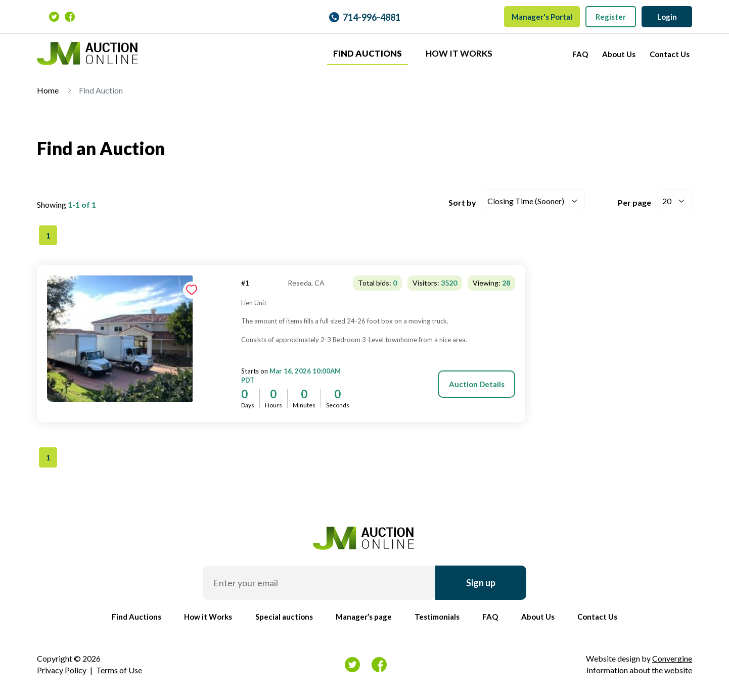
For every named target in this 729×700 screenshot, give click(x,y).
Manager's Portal (542, 17)
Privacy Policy (62, 670)
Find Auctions (368, 53)
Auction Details (477, 384)
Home (48, 90)
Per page (634, 202)
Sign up (481, 583)
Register (611, 17)
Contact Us (670, 54)
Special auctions (284, 617)
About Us (619, 54)
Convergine (672, 658)
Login (667, 17)
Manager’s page (364, 617)
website (678, 670)
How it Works (459, 53)
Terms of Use (119, 670)
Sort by (462, 202)
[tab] (615, 266)
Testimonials (437, 617)
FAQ (580, 54)
